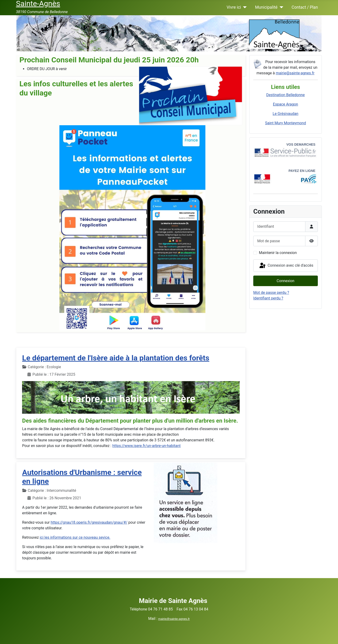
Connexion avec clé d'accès (286, 266)
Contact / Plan (305, 7)
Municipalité (266, 7)
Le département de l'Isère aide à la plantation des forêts (116, 358)
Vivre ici (234, 7)
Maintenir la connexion (278, 253)
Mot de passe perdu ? (271, 293)
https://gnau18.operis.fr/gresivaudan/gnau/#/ (89, 522)
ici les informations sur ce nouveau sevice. (75, 537)
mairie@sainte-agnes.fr (295, 73)
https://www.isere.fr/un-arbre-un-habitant (146, 446)
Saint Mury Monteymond (285, 123)
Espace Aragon (286, 104)
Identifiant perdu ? (268, 298)
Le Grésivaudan (286, 114)
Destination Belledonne (285, 95)
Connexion (286, 281)
